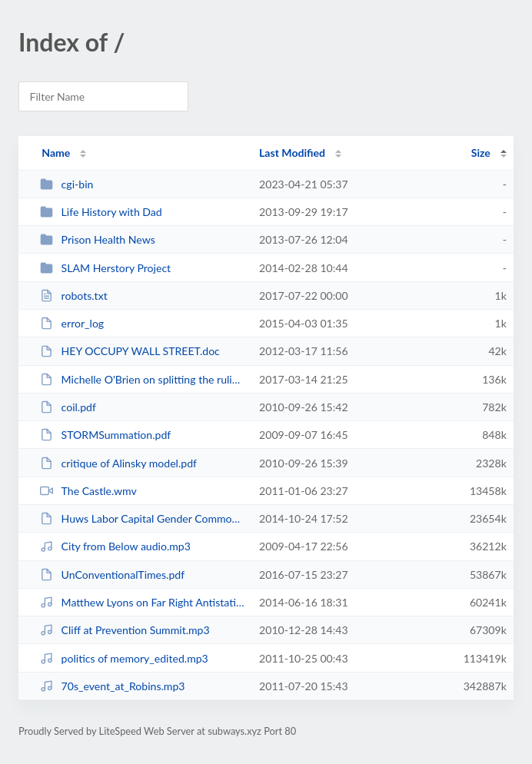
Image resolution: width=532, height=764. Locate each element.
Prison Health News (98, 239)
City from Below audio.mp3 (115, 546)
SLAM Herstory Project (105, 268)
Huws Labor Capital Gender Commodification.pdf (143, 518)
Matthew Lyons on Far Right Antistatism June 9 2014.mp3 (143, 602)
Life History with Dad (101, 212)
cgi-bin (66, 184)
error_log (72, 323)
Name (56, 153)
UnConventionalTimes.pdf (112, 575)
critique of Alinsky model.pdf (118, 463)
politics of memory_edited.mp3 (124, 658)
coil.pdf (68, 407)
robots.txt (74, 296)
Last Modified (292, 153)
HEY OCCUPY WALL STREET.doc (130, 351)
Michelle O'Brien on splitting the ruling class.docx (143, 379)
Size (481, 153)
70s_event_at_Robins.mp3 (112, 686)
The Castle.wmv (88, 491)
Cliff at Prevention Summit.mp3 (125, 630)
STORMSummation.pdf (105, 435)
